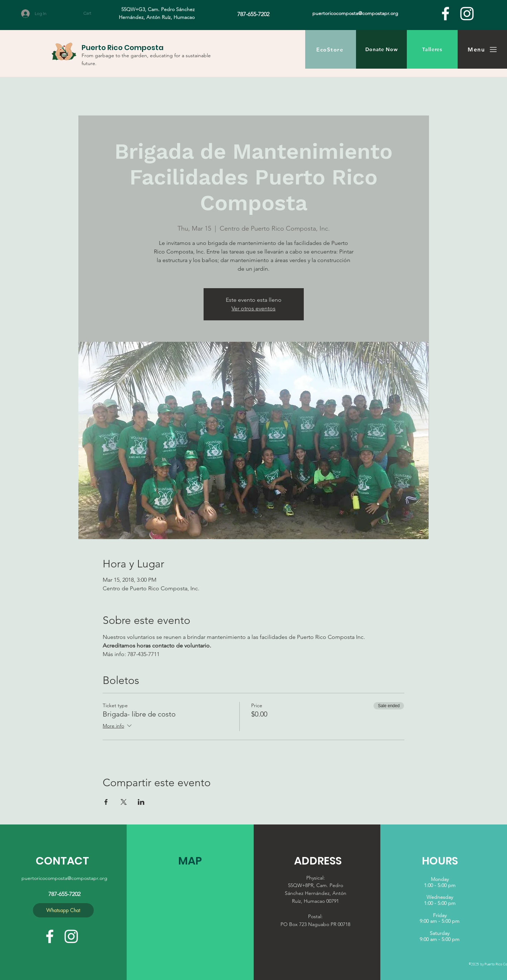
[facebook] (445, 14)
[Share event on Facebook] (106, 802)
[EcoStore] (331, 49)
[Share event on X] (124, 802)
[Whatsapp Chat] (63, 910)
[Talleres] (432, 49)
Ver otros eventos (253, 308)
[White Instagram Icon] (467, 14)
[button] (94, 13)
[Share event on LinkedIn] (141, 802)
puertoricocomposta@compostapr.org (64, 878)
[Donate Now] (381, 49)
